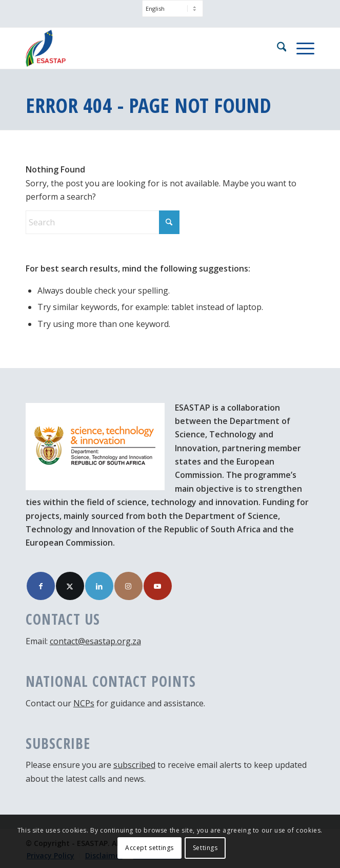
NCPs (84, 703)
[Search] (277, 48)
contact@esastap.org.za (95, 641)
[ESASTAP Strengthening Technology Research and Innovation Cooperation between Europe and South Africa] (141, 48)
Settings (205, 848)
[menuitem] (173, 14)
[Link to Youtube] (158, 586)
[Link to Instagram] (128, 586)
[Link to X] (70, 586)
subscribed (134, 765)
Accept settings (149, 848)
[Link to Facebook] (41, 586)
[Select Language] (173, 8)
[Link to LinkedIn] (99, 586)
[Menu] (300, 48)
